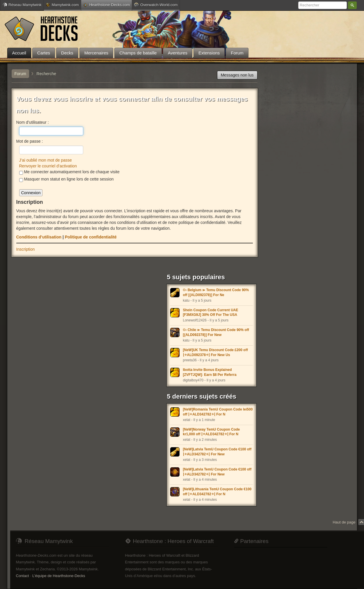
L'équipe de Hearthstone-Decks (59, 576)
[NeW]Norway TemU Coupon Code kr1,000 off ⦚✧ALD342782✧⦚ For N (212, 432)
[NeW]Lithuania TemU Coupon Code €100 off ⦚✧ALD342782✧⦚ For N (217, 492)
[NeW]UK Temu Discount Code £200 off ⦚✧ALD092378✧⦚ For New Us (215, 352)
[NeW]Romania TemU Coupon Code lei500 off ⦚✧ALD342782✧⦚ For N (218, 412)
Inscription (26, 249)
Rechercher (352, 5)
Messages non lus (237, 75)
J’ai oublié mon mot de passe (46, 160)
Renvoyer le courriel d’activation (48, 166)
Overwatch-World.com (156, 5)
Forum (20, 74)
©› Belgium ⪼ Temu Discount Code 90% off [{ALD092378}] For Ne (216, 292)
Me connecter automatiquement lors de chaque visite (69, 172)
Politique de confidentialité (91, 237)
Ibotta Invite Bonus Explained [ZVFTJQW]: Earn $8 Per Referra (210, 372)
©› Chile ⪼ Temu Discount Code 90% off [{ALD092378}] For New (216, 332)
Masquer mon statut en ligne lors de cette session (66, 179)
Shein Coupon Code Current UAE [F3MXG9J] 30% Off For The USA (211, 313)
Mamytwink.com (62, 5)
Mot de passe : (30, 141)
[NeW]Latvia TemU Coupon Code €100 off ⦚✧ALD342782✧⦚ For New (217, 452)
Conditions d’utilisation (39, 237)
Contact (23, 576)
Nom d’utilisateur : (33, 122)
